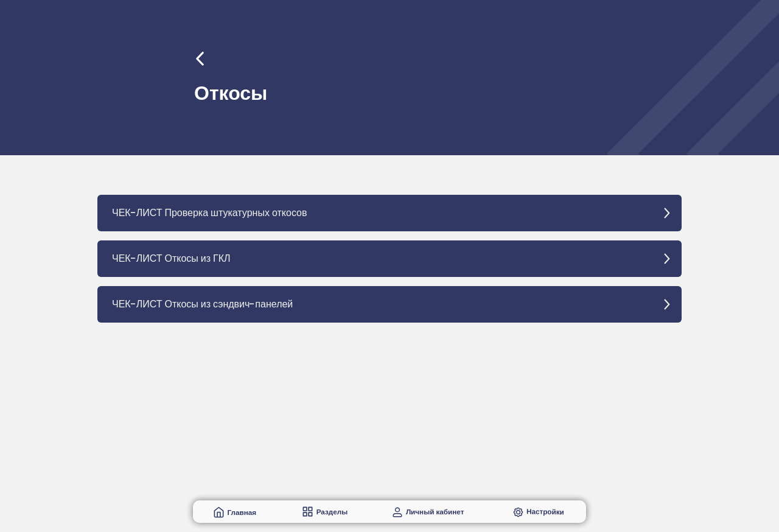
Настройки (545, 512)
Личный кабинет (435, 512)
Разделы (332, 512)
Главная (242, 513)
